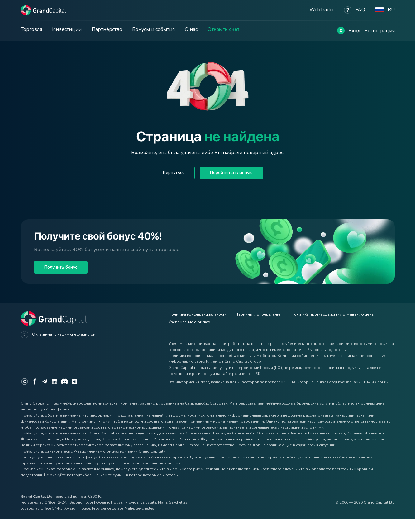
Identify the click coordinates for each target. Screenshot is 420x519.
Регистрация (379, 31)
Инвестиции (67, 29)
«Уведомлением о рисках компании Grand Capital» (119, 451)
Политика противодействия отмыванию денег (333, 314)
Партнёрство (107, 29)
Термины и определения (259, 314)
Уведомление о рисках (189, 322)
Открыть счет (223, 29)
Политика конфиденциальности (198, 314)
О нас (191, 29)
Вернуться (174, 173)
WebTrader (322, 10)
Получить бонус (61, 267)
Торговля (31, 29)
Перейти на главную (231, 173)
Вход (354, 31)
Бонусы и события (153, 29)
